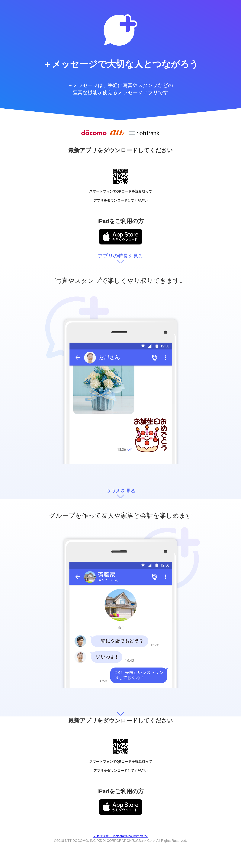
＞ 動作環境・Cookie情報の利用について (120, 836)
